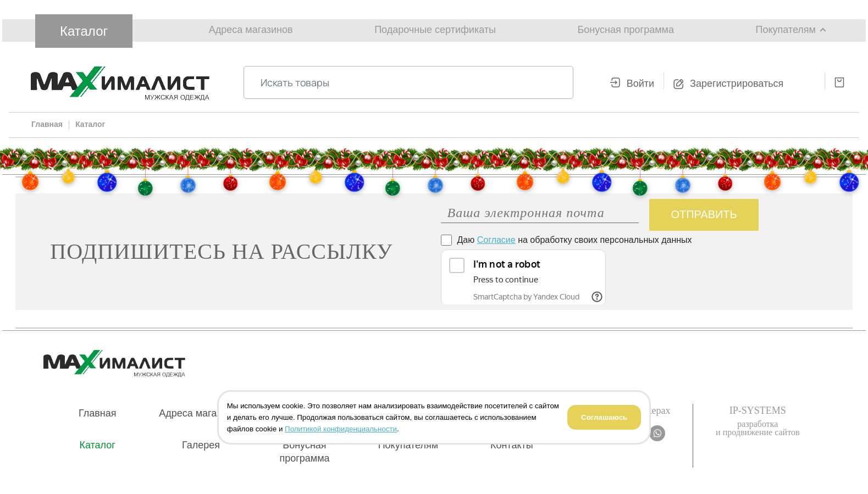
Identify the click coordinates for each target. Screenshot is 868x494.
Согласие (496, 240)
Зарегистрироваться (737, 84)
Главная (98, 413)
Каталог (84, 31)
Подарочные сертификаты (435, 30)
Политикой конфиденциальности (341, 429)
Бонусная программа (626, 30)
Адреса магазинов (251, 30)
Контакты (512, 445)
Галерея (201, 445)
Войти (640, 84)
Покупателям (786, 30)
